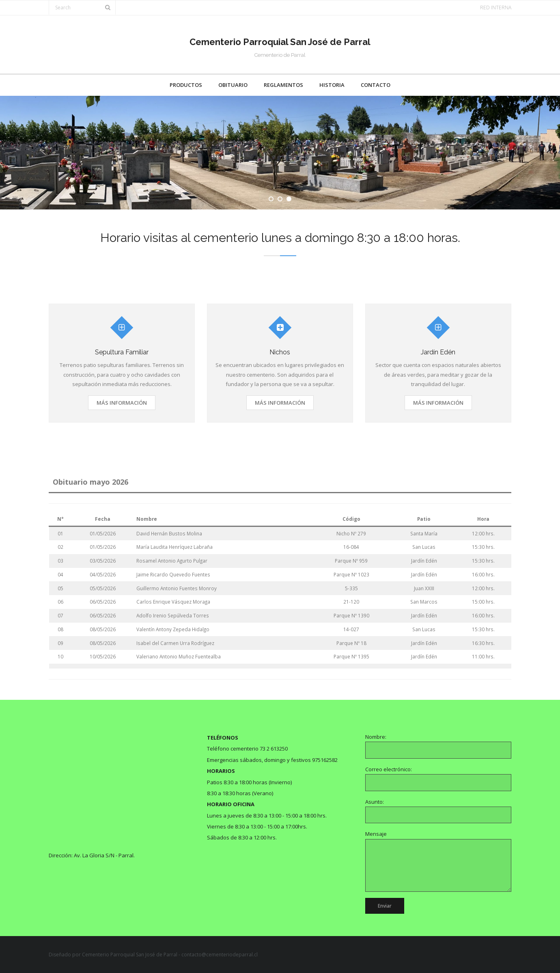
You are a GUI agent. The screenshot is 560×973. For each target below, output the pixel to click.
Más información (122, 403)
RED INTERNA (496, 8)
